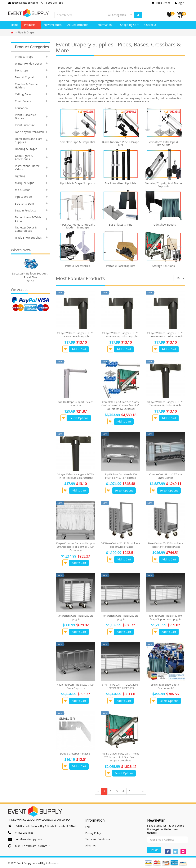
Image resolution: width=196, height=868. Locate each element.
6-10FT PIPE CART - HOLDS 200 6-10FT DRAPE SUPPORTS (121, 686)
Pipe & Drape (32, 197)
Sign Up (154, 850)
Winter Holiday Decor (32, 64)
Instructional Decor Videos (32, 168)
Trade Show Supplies (32, 238)
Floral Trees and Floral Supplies (32, 140)
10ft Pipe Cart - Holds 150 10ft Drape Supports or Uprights (165, 617)
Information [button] (106, 25)
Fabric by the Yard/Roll (32, 132)
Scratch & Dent (32, 204)
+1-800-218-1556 (54, 3)
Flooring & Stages (32, 149)
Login (181, 3)
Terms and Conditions (98, 839)
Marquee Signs (32, 183)
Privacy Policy (93, 833)
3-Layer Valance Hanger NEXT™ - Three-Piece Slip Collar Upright (76, 476)
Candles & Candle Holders (32, 86)
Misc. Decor (32, 190)
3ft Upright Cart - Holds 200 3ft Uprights (76, 617)
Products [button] (31, 25)
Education (21, 108)
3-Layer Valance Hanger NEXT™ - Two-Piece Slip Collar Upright (166, 404)
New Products (53, 25)
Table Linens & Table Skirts (32, 219)
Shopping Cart (129, 25)
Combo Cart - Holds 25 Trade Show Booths (166, 476)
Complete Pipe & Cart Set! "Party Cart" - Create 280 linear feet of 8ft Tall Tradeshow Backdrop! (120, 405)
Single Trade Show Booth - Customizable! (166, 686)
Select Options (79, 418)
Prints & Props (32, 57)
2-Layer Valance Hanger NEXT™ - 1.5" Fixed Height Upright (76, 335)
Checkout (150, 25)
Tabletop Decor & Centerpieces (32, 229)
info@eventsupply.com (29, 839)
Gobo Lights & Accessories (32, 157)
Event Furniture (32, 125)
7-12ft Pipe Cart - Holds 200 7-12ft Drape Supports (76, 686)
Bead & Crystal (32, 77)
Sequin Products (32, 210)
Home (15, 25)
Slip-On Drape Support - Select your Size (76, 404)
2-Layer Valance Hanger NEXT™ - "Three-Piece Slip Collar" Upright (166, 335)
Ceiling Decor (32, 94)
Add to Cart (79, 349)
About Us (91, 845)
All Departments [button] (79, 25)
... (136, 791)
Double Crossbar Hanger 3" (76, 754)
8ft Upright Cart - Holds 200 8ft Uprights (121, 617)
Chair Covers (32, 101)
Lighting (32, 176)
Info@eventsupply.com (23, 3)
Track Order (161, 3)
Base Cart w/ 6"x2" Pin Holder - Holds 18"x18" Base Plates (165, 545)
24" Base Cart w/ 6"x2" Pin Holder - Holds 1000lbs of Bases (120, 545)
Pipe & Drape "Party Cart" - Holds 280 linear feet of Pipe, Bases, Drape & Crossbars (120, 757)
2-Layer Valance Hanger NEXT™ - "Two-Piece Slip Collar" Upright (121, 335)
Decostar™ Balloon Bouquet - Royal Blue (31, 275)
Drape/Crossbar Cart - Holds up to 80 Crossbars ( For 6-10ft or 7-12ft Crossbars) (76, 547)
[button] (120, 15)
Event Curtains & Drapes (32, 117)
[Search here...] (80, 15)
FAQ (88, 827)
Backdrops (32, 70)
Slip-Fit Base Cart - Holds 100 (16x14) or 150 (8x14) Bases (121, 476)
